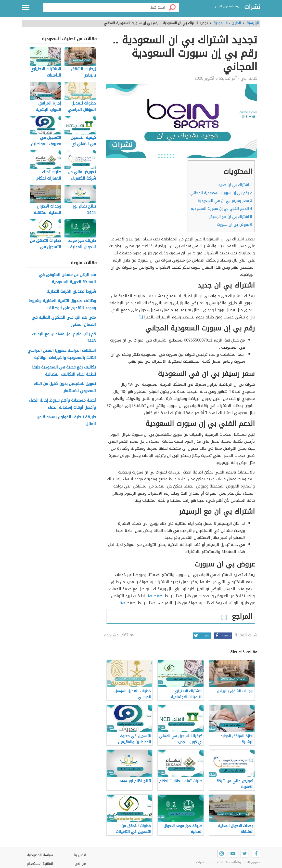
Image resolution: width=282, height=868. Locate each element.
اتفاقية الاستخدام (40, 864)
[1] (141, 317)
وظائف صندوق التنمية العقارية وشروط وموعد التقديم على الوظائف (62, 304)
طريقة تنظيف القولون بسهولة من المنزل (66, 421)
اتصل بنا (80, 855)
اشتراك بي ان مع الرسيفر (231, 217)
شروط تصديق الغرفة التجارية (71, 292)
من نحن (80, 864)
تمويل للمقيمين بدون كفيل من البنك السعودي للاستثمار (65, 387)
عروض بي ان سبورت (235, 224)
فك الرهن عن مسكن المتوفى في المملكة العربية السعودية (67, 278)
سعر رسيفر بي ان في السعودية (225, 201)
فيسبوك (222, 636)
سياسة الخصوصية (40, 855)
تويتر (202, 636)
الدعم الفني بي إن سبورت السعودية (221, 209)
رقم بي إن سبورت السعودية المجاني (221, 193)
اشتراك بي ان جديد (235, 185)
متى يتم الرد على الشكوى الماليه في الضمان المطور (64, 321)
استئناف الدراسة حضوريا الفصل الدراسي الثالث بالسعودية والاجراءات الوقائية (62, 354)
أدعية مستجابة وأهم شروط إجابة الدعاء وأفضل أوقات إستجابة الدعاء (62, 404)
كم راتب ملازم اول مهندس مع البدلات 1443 (64, 338)
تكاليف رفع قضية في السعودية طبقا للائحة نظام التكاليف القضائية (64, 371)
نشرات (252, 7)
